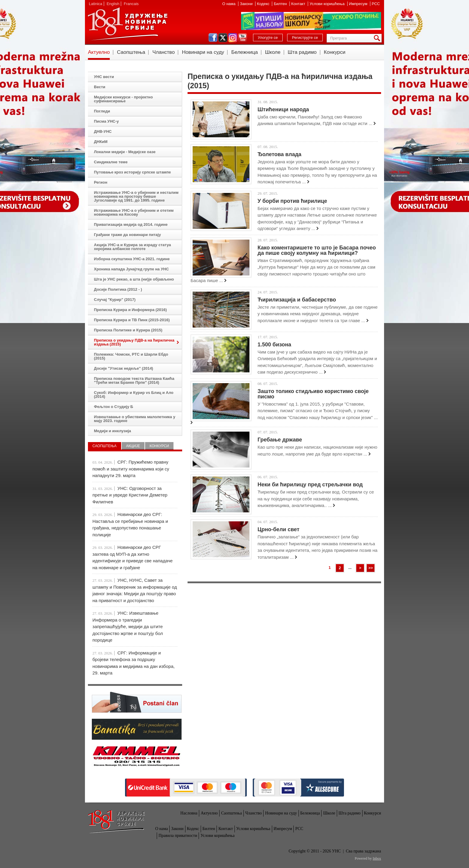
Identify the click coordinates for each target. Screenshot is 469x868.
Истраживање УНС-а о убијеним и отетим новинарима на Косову (134, 212)
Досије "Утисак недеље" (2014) (124, 368)
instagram (233, 38)
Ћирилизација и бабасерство (297, 300)
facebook (213, 38)
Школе (273, 52)
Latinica (96, 4)
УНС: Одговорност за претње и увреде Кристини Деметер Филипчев (130, 495)
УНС (127, 24)
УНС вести (104, 77)
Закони (247, 4)
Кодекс (264, 4)
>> (370, 568)
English (113, 4)
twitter (223, 38)
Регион (101, 182)
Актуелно (99, 52)
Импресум (359, 4)
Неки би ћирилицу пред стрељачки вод (310, 485)
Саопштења (131, 52)
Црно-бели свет (278, 529)
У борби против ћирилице (292, 201)
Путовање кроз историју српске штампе (132, 172)
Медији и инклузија (112, 431)
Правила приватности (178, 836)
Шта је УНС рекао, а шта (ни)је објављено (134, 279)
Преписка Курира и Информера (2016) (130, 310)
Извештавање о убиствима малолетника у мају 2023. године (135, 419)
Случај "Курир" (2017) (115, 300)
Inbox (377, 858)
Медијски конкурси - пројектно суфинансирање (123, 99)
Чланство (163, 52)
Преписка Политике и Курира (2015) (128, 330)
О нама (229, 4)
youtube (243, 38)
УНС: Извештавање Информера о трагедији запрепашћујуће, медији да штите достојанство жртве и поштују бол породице (128, 626)
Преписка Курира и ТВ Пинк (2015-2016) (132, 320)
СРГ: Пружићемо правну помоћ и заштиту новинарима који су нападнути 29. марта (131, 469)
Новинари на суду (203, 52)
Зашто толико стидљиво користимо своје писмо (313, 394)
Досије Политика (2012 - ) (118, 289)
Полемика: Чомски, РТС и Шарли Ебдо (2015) (131, 356)
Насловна (189, 813)
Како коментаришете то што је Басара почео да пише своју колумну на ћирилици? (317, 250)
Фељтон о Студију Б (114, 407)
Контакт (299, 4)
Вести (100, 87)
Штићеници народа (283, 109)
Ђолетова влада (280, 154)
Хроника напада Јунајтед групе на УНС (131, 269)
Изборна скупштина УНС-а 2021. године (132, 259)
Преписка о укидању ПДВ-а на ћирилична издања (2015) (134, 342)
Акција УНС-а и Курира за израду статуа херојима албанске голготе (133, 247)
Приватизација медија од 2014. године (131, 224)
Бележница (245, 52)
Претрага (378, 38)
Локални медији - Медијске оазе (125, 152)
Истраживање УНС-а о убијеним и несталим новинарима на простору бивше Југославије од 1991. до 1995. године (136, 196)
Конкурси (335, 52)
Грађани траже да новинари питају (127, 235)
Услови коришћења (328, 4)
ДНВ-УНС (103, 131)
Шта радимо (302, 52)
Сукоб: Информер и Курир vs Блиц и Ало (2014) (134, 395)
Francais (131, 4)
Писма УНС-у (106, 121)
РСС (376, 4)
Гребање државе (280, 440)
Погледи (102, 111)
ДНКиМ (101, 142)
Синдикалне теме (111, 162)
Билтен (281, 4)
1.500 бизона (274, 345)
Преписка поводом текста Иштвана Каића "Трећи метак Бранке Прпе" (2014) (134, 380)
